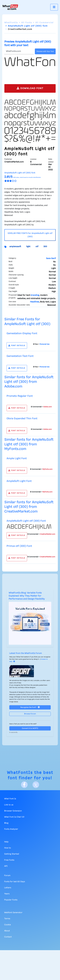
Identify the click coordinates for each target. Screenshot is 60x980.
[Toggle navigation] (54, 7)
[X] (36, 785)
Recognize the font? (30, 707)
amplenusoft (15, 247)
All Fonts (27, 23)
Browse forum (30, 714)
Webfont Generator (13, 913)
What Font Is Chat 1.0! (14, 817)
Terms (7, 919)
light (28, 247)
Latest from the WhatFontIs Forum (26, 653)
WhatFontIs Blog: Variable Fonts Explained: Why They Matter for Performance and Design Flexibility (27, 596)
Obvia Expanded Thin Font (22, 419)
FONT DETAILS (17, 346)
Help (6, 842)
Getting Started (12, 854)
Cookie (8, 925)
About (7, 931)
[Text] (19, 51)
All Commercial (44, 23)
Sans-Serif (51, 258)
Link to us (9, 805)
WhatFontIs (11, 23)
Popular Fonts (11, 900)
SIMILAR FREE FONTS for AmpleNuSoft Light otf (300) (30, 235)
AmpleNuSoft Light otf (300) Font (26, 521)
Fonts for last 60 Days (15, 882)
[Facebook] (24, 785)
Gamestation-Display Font (22, 333)
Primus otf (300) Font (19, 546)
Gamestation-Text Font (20, 356)
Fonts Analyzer (11, 829)
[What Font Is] (10, 7)
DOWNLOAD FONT (30, 88)
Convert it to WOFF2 (30, 728)
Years (7, 894)
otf (37, 247)
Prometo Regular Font (20, 396)
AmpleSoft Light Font (19, 481)
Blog (6, 823)
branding (35, 295)
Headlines (35, 302)
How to (8, 848)
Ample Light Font (17, 458)
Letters (8, 888)
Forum (7, 876)
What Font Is (10, 799)
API (6, 866)
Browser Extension (13, 811)
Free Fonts (9, 860)
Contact (8, 937)
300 (45, 247)
